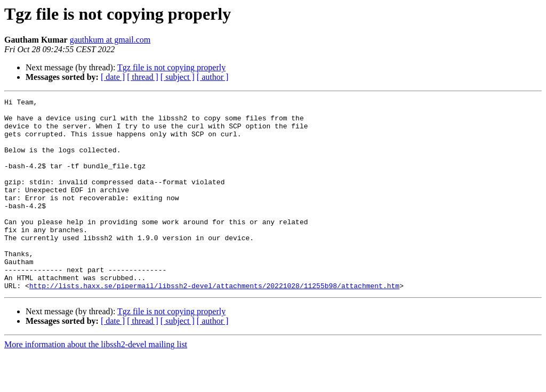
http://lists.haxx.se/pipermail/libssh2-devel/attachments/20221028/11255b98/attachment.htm (214, 324)
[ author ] (213, 77)
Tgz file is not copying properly (171, 67)
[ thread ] (143, 77)
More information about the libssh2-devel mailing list (96, 383)
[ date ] (113, 77)
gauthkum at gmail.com (110, 40)
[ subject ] (178, 77)
